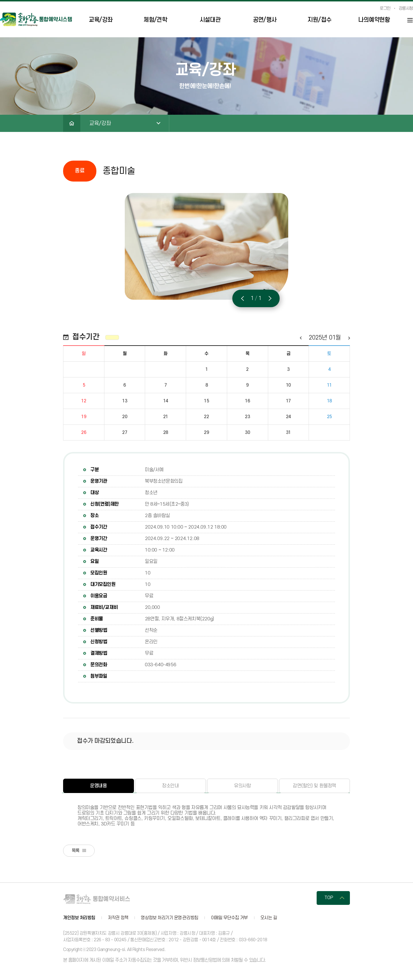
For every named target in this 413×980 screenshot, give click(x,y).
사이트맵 (410, 20)
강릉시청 (406, 9)
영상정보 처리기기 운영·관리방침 (169, 919)
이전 (300, 338)
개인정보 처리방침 (79, 919)
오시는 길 (269, 919)
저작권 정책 (118, 919)
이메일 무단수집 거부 (229, 919)
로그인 (385, 9)
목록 (78, 851)
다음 (349, 338)
